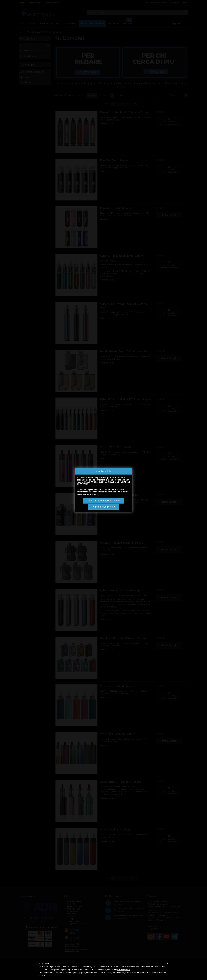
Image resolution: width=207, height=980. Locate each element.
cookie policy (124, 970)
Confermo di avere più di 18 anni (103, 501)
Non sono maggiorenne (103, 507)
